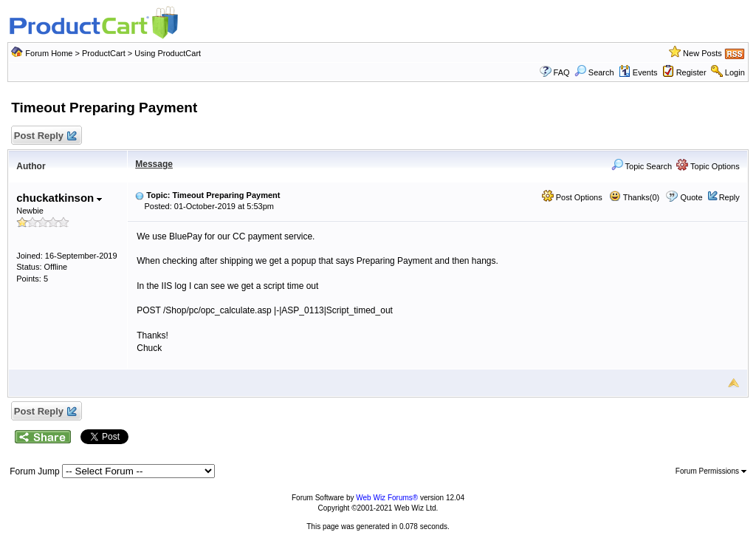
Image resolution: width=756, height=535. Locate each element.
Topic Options (708, 166)
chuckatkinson (59, 198)
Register (691, 72)
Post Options (572, 197)
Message (154, 164)
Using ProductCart (168, 53)
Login (735, 72)
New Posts (702, 53)
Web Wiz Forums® (387, 498)
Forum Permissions (711, 471)
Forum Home (49, 53)
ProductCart (104, 53)
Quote (692, 197)
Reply (729, 197)
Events (638, 72)
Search (594, 72)
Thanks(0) (634, 197)
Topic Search (642, 166)
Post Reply (44, 136)
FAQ (562, 72)
